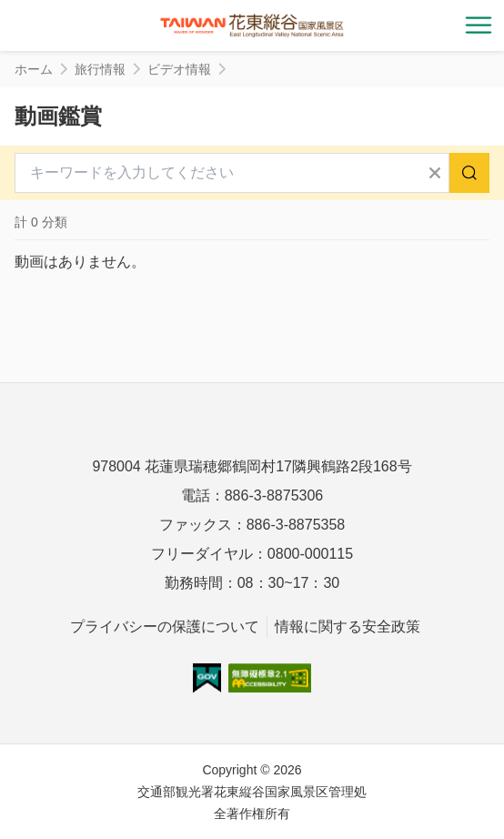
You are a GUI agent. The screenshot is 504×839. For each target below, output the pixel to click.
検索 (469, 173)
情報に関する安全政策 (348, 627)
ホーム (34, 69)
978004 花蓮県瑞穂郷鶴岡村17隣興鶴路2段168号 (252, 466)
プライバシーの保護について (165, 627)
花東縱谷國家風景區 (252, 25)
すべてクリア (435, 173)
